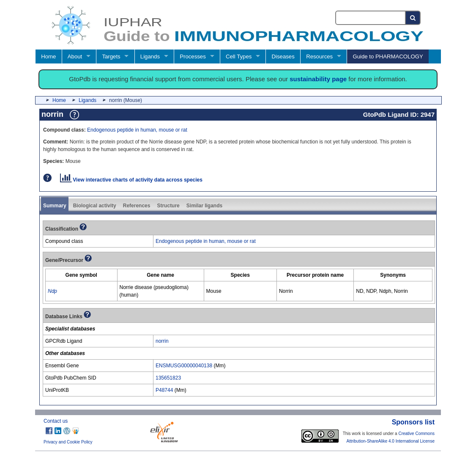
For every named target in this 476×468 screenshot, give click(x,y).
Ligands (150, 56)
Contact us (56, 421)
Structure (168, 206)
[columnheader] (82, 275)
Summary (55, 206)
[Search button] (413, 18)
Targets (111, 56)
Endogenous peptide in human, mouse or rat (137, 130)
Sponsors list (413, 422)
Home (48, 56)
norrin (162, 341)
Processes (193, 56)
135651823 (168, 378)
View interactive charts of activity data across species (131, 180)
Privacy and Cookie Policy (68, 442)
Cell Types (239, 56)
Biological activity (95, 206)
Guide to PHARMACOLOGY (388, 56)
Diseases (283, 56)
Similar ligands (204, 206)
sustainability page (318, 79)
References (137, 206)
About (75, 56)
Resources (319, 56)
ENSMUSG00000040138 (184, 366)
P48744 (164, 390)
